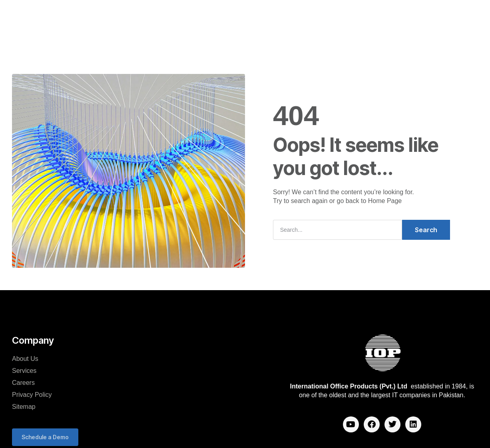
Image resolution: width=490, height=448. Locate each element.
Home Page (385, 201)
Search (426, 230)
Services (24, 371)
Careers (298, 16)
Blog (215, 39)
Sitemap (24, 407)
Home (121, 16)
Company (157, 16)
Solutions (198, 16)
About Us (25, 359)
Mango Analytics (249, 16)
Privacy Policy (32, 395)
